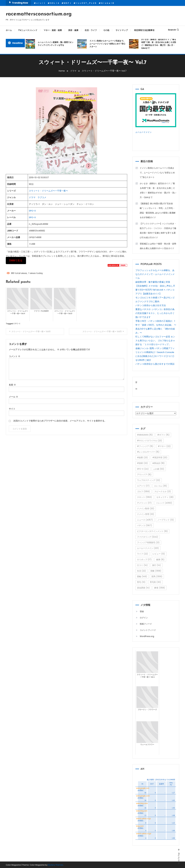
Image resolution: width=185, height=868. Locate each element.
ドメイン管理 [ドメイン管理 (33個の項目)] (146, 514)
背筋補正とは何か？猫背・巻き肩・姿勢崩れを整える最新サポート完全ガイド (158, 246)
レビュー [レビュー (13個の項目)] (159, 554)
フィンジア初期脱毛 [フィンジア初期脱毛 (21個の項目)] (148, 542)
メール (13, 397)
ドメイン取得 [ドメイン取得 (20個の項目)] (146, 508)
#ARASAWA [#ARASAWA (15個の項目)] (145, 435)
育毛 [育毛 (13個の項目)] (141, 582)
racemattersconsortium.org (39, 14)
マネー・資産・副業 (53, 30)
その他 (106, 30)
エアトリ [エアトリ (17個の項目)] (143, 486)
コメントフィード (148, 630)
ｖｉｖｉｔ (41, 3)
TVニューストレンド (28, 30)
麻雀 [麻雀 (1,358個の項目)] (160, 588)
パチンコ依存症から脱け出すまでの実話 (155, 364)
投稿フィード (146, 624)
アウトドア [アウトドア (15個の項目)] (144, 474)
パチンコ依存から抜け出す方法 (151, 305)
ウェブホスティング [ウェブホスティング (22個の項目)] (149, 480)
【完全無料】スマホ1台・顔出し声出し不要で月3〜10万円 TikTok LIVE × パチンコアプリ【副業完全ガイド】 (155, 289)
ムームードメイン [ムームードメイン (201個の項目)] (148, 548)
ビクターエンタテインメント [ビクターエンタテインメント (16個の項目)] (152, 531)
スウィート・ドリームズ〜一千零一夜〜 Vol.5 (100, 331)
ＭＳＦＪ (67, 3)
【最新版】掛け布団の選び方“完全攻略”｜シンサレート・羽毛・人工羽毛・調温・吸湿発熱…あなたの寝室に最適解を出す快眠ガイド (158, 210)
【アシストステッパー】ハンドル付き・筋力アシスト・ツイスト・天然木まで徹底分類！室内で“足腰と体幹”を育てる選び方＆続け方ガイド (158, 230)
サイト (12, 409)
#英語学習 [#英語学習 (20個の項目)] (160, 457)
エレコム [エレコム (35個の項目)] (161, 486)
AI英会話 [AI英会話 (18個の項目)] (158, 463)
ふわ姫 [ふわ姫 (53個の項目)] (159, 469)
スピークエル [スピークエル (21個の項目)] (163, 491)
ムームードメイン (144, 132)
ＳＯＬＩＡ (55, 3)
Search (174, 30)
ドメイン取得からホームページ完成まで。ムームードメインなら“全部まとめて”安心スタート (107, 44)
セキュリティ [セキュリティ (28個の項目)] (165, 497)
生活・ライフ (91, 30)
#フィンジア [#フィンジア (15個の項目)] (145, 446)
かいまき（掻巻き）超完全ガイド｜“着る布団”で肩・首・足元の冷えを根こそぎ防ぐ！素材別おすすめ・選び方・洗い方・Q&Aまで (159, 44)
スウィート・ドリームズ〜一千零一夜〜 (48, 191)
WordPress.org (147, 636)
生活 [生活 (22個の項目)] (141, 571)
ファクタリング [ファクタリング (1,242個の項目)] (148, 537)
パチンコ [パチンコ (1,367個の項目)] (145, 525)
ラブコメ (42, 197)
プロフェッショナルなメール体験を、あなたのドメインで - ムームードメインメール (155, 274)
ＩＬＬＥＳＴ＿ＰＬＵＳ (86, 3)
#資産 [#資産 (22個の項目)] (142, 463)
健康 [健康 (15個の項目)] (160, 559)
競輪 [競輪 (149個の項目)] (142, 576)
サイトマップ (122, 30)
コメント (15, 356)
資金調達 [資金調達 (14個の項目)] (143, 588)
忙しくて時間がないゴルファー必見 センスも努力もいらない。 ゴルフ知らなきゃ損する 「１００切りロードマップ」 (155, 340)
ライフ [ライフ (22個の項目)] (143, 554)
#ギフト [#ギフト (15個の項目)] (163, 435)
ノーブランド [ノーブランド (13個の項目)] (166, 519)
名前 (12, 385)
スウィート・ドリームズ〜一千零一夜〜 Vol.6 (33, 331)
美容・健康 (73, 30)
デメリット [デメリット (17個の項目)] (144, 503)
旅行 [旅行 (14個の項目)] (157, 565)
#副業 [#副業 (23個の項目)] (142, 457)
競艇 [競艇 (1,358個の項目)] (156, 571)
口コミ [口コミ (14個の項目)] (142, 565)
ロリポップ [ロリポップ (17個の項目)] (144, 559)
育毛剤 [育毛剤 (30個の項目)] (155, 582)
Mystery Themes (55, 865)
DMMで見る (16, 260)
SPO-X (32, 211)
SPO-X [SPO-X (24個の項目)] (143, 469)
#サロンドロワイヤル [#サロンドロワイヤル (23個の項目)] (150, 440)
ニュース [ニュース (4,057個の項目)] (145, 519)
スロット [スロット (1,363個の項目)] (144, 497)
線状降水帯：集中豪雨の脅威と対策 (153, 282)
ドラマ (32, 197)
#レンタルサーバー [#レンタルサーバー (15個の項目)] (148, 452)
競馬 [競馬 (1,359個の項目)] (157, 576)
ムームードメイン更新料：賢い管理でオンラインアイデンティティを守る (56, 44)
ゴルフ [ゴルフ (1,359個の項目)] (143, 491)
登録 (142, 611)
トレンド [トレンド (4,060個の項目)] (164, 503)
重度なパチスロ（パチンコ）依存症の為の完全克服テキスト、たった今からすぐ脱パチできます (155, 313)
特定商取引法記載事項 (144, 30)
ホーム (9, 30)
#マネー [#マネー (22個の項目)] (164, 446)
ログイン (144, 617)
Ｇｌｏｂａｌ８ (107, 3)
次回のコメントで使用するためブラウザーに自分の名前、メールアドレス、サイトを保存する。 (60, 421)
